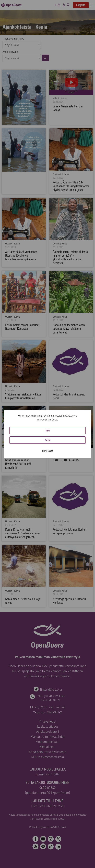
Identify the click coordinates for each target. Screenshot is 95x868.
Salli (48, 431)
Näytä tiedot (48, 451)
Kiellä (47, 440)
